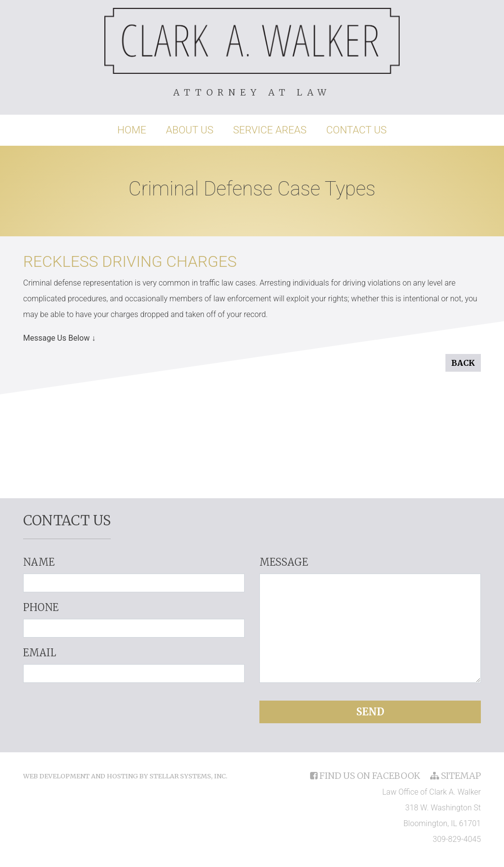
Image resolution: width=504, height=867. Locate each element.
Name (39, 562)
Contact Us (357, 130)
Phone (41, 607)
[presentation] (134, 710)
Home (132, 130)
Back (463, 363)
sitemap (456, 776)
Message (284, 562)
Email (40, 653)
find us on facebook (366, 776)
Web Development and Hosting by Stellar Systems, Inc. (125, 776)
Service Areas (270, 130)
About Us (190, 130)
